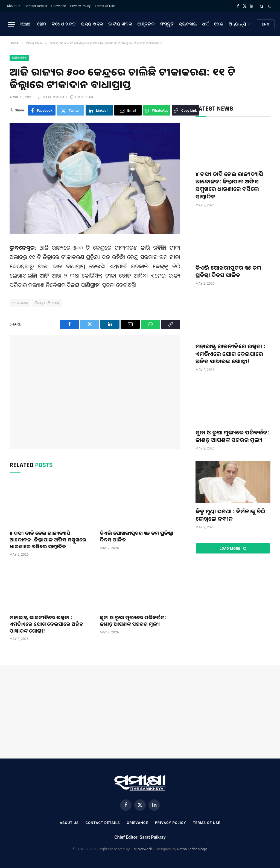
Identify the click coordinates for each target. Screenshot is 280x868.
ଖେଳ (219, 24)
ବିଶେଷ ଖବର (64, 24)
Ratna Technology (192, 849)
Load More (233, 548)
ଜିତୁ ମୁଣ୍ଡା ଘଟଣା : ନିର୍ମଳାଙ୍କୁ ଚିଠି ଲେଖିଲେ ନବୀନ (230, 515)
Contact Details (36, 6)
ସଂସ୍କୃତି (167, 24)
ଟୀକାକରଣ (20, 303)
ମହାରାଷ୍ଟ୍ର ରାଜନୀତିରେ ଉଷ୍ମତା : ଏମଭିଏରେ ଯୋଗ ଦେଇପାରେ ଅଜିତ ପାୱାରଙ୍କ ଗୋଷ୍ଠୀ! (46, 624)
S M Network (141, 849)
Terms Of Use (105, 6)
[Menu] (12, 24)
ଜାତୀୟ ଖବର (120, 24)
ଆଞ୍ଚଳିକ (146, 24)
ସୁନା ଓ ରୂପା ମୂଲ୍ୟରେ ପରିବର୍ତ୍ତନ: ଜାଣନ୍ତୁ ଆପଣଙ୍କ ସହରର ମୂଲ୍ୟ (133, 621)
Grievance (59, 6)
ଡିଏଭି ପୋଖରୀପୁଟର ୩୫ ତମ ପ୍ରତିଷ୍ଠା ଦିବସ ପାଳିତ (137, 536)
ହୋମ (42, 24)
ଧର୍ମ (205, 24)
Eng (266, 24)
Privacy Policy (80, 6)
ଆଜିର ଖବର (19, 58)
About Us (14, 6)
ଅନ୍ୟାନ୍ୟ (237, 24)
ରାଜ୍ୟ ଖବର (92, 24)
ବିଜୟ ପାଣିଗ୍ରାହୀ (47, 303)
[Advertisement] (95, 392)
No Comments (52, 97)
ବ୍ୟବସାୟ (188, 24)
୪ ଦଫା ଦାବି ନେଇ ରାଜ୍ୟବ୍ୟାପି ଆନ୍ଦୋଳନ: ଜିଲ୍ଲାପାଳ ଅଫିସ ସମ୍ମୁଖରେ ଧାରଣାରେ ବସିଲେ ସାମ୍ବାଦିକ (48, 540)
